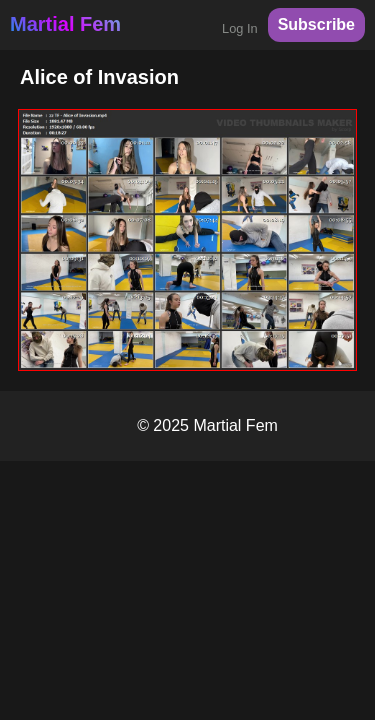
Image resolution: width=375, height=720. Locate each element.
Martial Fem (65, 24)
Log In (240, 28)
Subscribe (316, 24)
